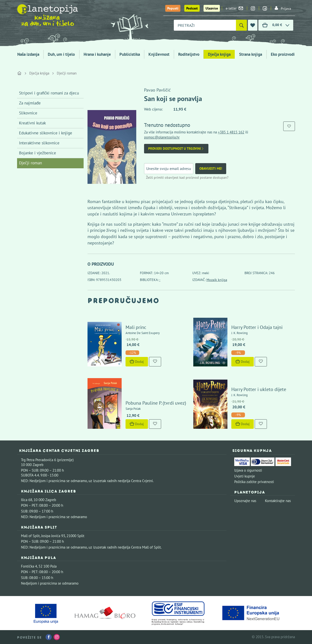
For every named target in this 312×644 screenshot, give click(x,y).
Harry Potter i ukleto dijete (259, 389)
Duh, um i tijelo (61, 54)
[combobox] (205, 25)
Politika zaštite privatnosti (254, 482)
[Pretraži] (241, 25)
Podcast (192, 8)
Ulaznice (212, 8)
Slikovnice (28, 113)
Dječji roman (67, 73)
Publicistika (130, 54)
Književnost (159, 54)
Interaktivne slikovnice (39, 143)
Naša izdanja (28, 54)
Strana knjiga (251, 54)
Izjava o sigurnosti (248, 470)
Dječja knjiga (219, 54)
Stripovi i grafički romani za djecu (49, 93)
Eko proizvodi (283, 54)
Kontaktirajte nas (278, 501)
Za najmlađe (30, 103)
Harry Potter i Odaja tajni (257, 327)
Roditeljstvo (189, 54)
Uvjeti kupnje (245, 476)
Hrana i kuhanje (97, 54)
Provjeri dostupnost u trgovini (176, 149)
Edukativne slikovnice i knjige (46, 133)
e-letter (234, 8)
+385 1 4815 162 (231, 132)
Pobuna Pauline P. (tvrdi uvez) (156, 403)
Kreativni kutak (32, 123)
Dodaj (137, 362)
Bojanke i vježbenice (38, 153)
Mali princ (136, 327)
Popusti (173, 8)
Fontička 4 (29, 566)
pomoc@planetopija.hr (162, 137)
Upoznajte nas (245, 501)
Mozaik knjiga (217, 280)
